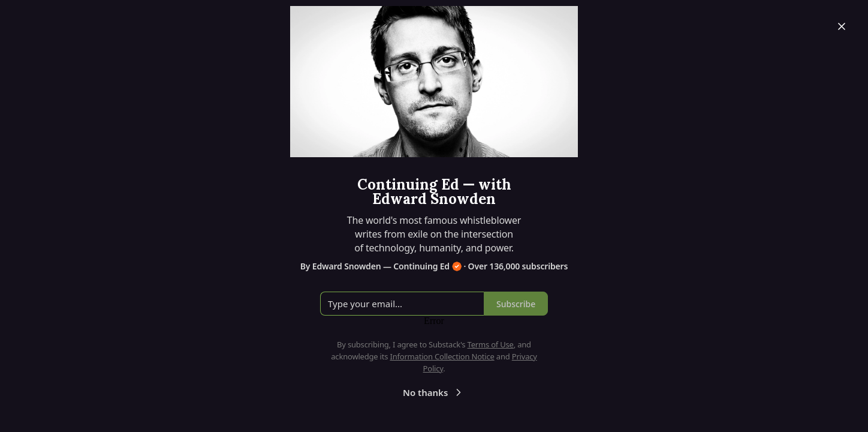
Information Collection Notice (442, 356)
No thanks (434, 392)
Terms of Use (491, 344)
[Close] (842, 26)
